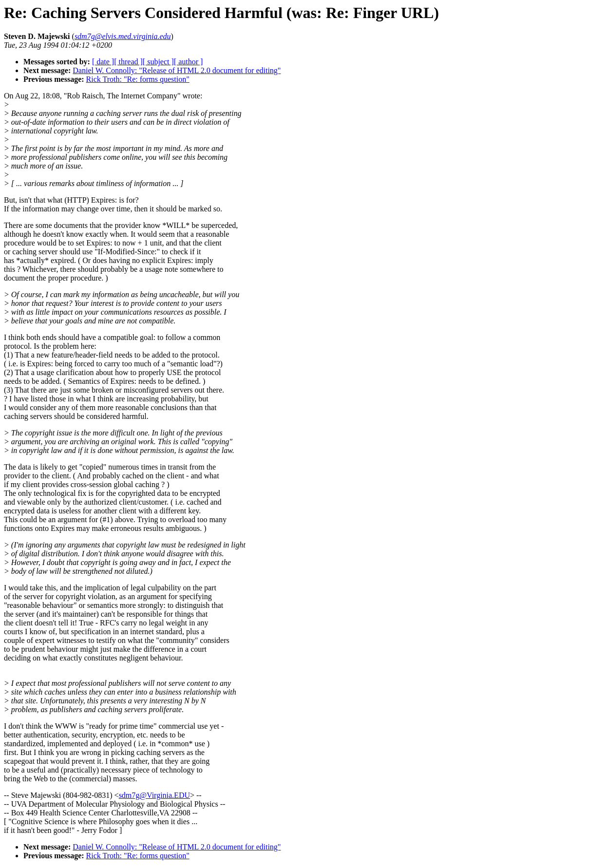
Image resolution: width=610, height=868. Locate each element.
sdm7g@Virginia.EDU (154, 795)
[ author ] (189, 62)
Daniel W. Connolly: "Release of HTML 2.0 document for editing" (177, 70)
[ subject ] (158, 62)
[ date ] (103, 62)
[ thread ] (128, 62)
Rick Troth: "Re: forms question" (138, 79)
